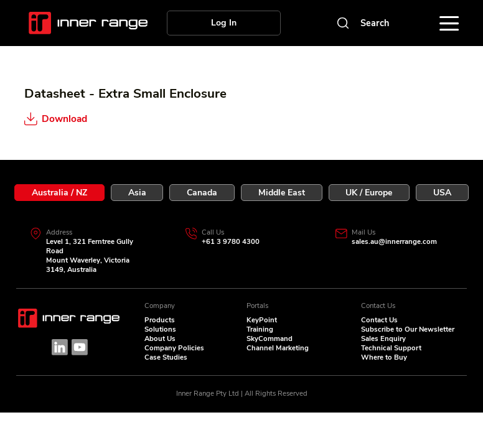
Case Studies (166, 357)
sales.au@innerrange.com (394, 242)
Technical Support (391, 348)
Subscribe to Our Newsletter (408, 329)
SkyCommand (270, 339)
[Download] (84, 118)
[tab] (59, 193)
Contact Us (379, 320)
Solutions (160, 329)
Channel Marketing (278, 348)
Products (160, 320)
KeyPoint (262, 320)
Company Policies (174, 348)
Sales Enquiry (383, 339)
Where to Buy (384, 357)
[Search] (361, 23)
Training (260, 329)
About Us (160, 339)
